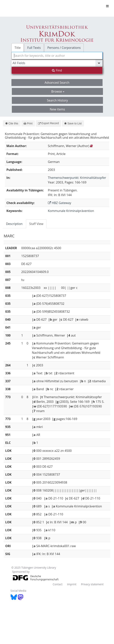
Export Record (48, 123)
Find (57, 70)
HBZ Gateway (60, 203)
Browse (58, 91)
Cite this (12, 123)
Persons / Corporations (64, 48)
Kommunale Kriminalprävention (71, 211)
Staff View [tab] (36, 224)
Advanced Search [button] (57, 83)
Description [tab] (14, 224)
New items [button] (57, 109)
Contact (58, 584)
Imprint (72, 584)
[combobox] (57, 56)
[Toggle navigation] (107, 6)
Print (28, 123)
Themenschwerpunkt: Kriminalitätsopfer (77, 178)
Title (18, 48)
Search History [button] (57, 100)
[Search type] (57, 63)
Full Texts (34, 48)
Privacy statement (92, 584)
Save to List (73, 123)
